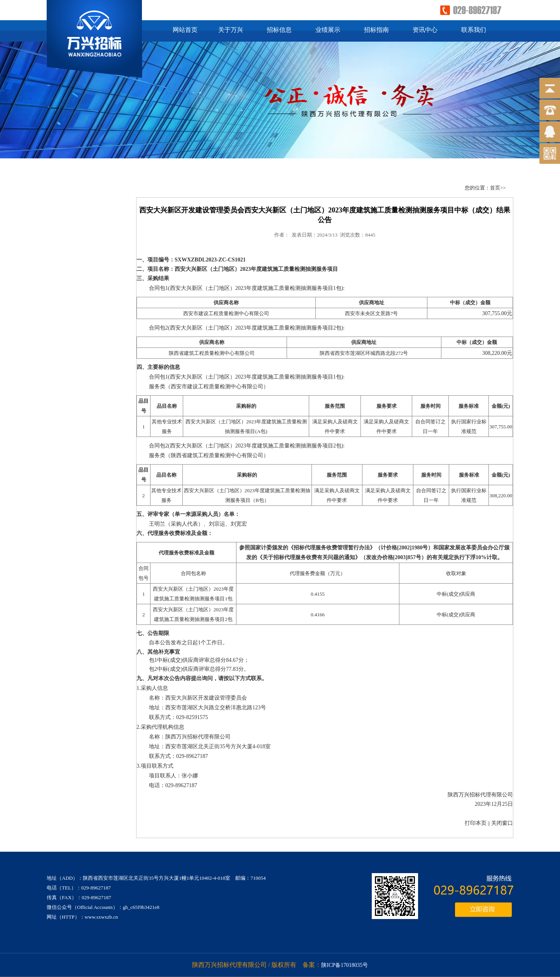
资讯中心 (425, 30)
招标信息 (279, 30)
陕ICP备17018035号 (345, 965)
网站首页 (185, 30)
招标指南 (376, 30)
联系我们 (474, 30)
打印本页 (476, 823)
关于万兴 (231, 30)
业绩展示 (328, 30)
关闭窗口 (502, 823)
